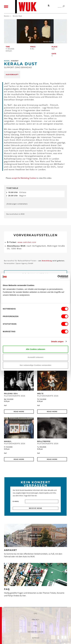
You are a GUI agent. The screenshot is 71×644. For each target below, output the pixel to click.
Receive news (36, 508)
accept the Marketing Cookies (24, 178)
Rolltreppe (44, 441)
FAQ (7, 589)
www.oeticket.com (27, 242)
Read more (19, 412)
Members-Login (35, 632)
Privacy (35, 620)
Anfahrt (10, 550)
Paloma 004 (11, 394)
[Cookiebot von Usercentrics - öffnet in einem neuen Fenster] (58, 277)
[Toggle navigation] (6, 7)
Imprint (36, 638)
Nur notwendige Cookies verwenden (35, 365)
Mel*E (40, 394)
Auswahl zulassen (35, 357)
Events (7, 16)
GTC (35, 613)
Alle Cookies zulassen (35, 349)
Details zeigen (57, 341)
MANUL (8, 441)
